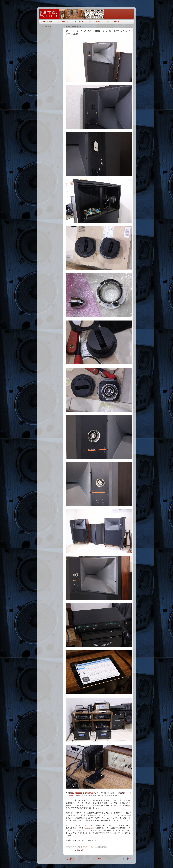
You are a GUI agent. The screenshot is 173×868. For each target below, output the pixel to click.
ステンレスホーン (116, 805)
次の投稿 (70, 859)
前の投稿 (127, 859)
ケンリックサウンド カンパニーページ (105, 22)
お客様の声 (79, 850)
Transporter (88, 828)
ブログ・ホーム (48, 22)
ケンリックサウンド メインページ (71, 22)
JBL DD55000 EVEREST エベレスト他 (87, 793)
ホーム (99, 859)
